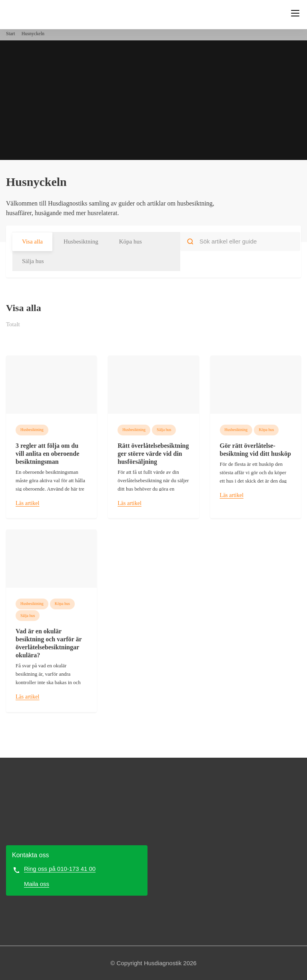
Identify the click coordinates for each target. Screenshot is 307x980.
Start (11, 34)
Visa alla (32, 242)
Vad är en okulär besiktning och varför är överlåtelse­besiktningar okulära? (49, 643)
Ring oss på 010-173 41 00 (60, 869)
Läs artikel (27, 503)
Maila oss (37, 884)
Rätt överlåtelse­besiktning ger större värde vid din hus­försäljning (153, 454)
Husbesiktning (81, 242)
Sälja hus (33, 261)
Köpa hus (131, 242)
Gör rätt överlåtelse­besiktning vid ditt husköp (255, 450)
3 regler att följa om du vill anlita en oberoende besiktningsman (47, 454)
